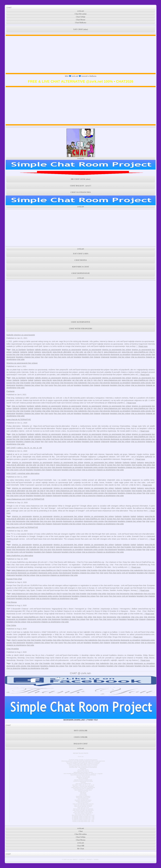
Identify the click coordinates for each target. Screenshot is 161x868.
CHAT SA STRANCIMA (81, 192)
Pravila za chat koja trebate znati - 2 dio (83, 820)
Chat (81, 831)
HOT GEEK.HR (81, 731)
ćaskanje (16, 352)
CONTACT (82, 860)
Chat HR (81, 846)
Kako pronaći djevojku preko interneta (83, 804)
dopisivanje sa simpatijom (121, 355)
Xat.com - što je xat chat (83, 776)
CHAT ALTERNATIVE (81, 322)
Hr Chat (81, 849)
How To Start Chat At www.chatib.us (83, 813)
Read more (143, 346)
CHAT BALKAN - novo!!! (81, 186)
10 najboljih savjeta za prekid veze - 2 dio (83, 818)
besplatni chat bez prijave (120, 357)
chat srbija (46, 355)
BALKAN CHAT (81, 744)
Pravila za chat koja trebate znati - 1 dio (83, 822)
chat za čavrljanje (19, 350)
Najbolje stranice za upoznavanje (21, 335)
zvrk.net (81, 11)
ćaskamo (38, 352)
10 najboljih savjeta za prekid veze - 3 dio (83, 816)
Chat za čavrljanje (83, 779)
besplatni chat (87, 357)
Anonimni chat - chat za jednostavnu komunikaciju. (83, 767)
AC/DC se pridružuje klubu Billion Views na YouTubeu (83, 765)
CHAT (9, 7)
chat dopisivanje (111, 467)
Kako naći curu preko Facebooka (83, 805)
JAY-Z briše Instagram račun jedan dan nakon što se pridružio (83, 762)
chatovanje (105, 357)
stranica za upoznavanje (72, 350)
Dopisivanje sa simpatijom (83, 796)
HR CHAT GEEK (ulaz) (81, 179)
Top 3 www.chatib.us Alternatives (83, 811)
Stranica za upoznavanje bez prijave (22, 363)
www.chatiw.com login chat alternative (83, 810)
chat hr (152, 352)
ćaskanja (24, 352)
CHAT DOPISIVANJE (81, 273)
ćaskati (31, 352)
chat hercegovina (67, 355)
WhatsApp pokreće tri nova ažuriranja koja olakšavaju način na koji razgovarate (83, 761)
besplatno (78, 357)
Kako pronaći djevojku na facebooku (83, 809)
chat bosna (55, 355)
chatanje (97, 357)
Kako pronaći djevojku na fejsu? (83, 806)
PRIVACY (89, 860)
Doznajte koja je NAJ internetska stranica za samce (83, 766)
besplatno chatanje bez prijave (28, 357)
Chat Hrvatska (13, 649)
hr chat (15, 663)
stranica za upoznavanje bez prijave (117, 350)
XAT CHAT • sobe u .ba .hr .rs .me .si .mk (24, 448)
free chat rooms (60, 357)
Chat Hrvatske (81, 14)
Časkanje (10, 391)
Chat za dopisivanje (83, 799)
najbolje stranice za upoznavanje (48, 350)
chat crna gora (93, 355)
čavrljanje (30, 350)
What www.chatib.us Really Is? (83, 814)
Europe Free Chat (14, 579)
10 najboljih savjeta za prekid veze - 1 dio (83, 819)
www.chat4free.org (141, 352)
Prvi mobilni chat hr (83, 770)
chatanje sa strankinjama (106, 470)
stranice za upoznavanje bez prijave (99, 462)
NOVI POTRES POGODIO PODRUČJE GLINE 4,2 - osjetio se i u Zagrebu (83, 774)
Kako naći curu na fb (83, 808)
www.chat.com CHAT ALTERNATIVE (22, 527)
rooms (51, 357)
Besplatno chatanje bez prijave (83, 800)
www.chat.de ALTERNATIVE (19, 419)
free (42, 357)
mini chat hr (98, 352)
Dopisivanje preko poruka (83, 798)
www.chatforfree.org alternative (20, 556)
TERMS (96, 860)
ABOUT (75, 860)
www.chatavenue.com (112, 352)
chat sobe (21, 359)
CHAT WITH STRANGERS (81, 329)
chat (46, 357)
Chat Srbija (11, 625)
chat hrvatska (36, 355)
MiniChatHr (83, 769)
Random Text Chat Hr (83, 771)
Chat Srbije (81, 17)
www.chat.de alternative (62, 352)
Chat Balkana (81, 23)
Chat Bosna (11, 602)
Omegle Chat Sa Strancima (83, 801)
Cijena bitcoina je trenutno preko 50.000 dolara (83, 775)
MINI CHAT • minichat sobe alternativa (23, 473)
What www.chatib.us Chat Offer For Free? (83, 815)
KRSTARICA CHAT (81, 267)
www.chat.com (127, 352)
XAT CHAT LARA (81, 254)
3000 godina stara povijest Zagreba (83, 772)
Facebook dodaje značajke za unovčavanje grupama (83, 760)
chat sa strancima (138, 357)
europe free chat (13, 355)
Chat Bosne (81, 20)
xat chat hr (88, 352)
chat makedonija (80, 355)
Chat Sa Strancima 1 (83, 803)
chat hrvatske (25, 355)
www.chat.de (47, 352)
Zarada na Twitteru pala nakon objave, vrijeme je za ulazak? (83, 764)
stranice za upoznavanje (92, 350)
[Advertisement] (81, 54)
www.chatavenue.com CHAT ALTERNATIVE (25, 499)
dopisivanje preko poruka (141, 355)
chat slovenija (105, 355)
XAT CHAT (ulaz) (81, 29)
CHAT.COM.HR (81, 737)
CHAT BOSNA (81, 260)
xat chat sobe (78, 352)
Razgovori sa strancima (83, 777)
